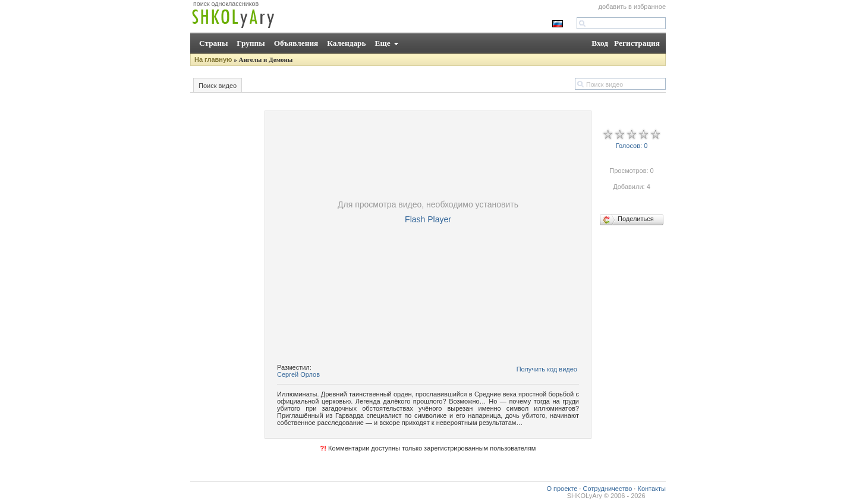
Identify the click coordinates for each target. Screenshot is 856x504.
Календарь (346, 43)
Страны (213, 43)
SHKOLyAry (585, 496)
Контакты (652, 489)
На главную (213, 59)
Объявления (296, 43)
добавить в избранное (632, 7)
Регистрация (637, 43)
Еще (383, 43)
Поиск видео (218, 86)
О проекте (562, 489)
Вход (600, 43)
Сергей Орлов (298, 374)
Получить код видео (547, 369)
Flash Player (428, 219)
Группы (251, 43)
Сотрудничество (607, 489)
